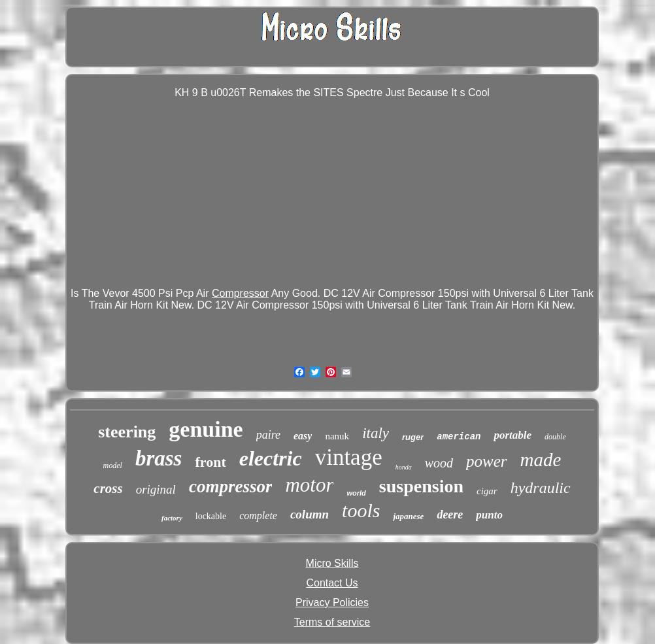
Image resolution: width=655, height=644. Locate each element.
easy (303, 436)
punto (489, 515)
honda (404, 467)
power (487, 461)
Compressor (240, 293)
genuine (206, 429)
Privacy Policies (332, 602)
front (210, 462)
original (156, 489)
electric (271, 458)
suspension (421, 486)
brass (159, 458)
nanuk (337, 436)
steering (127, 432)
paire (268, 435)
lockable (211, 516)
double (555, 437)
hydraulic (541, 488)
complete (258, 516)
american (459, 437)
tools (361, 510)
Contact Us (332, 583)
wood (439, 463)
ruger (413, 437)
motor (309, 485)
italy (376, 433)
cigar (487, 491)
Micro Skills (332, 563)
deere (450, 515)
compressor (231, 486)
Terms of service (332, 622)
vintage (349, 457)
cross (108, 488)
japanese (408, 516)
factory (172, 518)
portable (512, 435)
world (356, 493)
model (113, 466)
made (541, 460)
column (310, 514)
